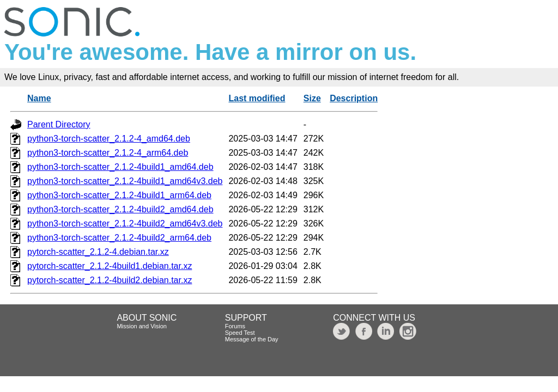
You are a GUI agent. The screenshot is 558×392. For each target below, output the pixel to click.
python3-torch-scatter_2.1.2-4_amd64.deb (109, 139)
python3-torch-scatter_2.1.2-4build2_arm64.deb (119, 238)
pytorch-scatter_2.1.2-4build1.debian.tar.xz (110, 266)
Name (39, 98)
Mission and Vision (142, 326)
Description (354, 98)
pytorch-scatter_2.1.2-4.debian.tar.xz (98, 252)
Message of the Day (252, 339)
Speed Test (240, 333)
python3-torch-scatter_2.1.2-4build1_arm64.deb (119, 195)
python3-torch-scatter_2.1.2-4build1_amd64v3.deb (125, 181)
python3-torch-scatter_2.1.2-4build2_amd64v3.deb (125, 223)
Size (312, 98)
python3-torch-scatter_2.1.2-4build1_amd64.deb (120, 167)
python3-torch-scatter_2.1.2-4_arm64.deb (108, 153)
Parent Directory (59, 124)
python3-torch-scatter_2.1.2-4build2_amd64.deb (120, 209)
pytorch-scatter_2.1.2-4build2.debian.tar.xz (110, 280)
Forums (235, 326)
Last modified (257, 98)
